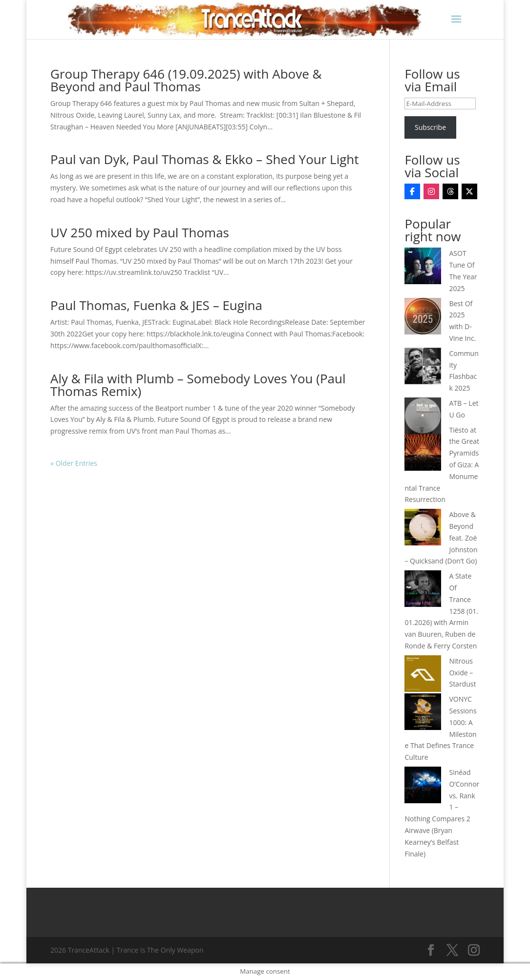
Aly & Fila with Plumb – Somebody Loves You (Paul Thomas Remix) (198, 385)
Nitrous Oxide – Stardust (462, 673)
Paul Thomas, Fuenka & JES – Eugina (156, 305)
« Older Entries (74, 463)
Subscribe (430, 127)
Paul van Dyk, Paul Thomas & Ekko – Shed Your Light (204, 159)
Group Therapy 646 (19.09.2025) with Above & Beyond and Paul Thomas (186, 80)
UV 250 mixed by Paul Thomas (140, 232)
